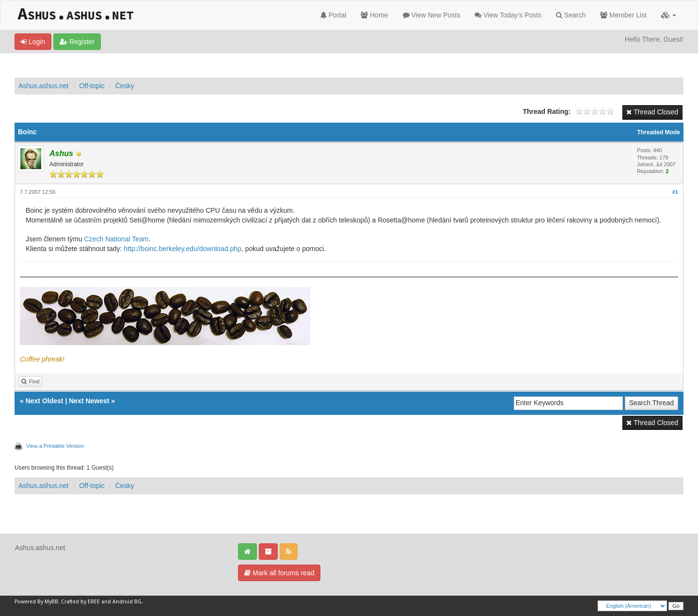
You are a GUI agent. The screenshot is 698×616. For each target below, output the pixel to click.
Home (374, 15)
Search (571, 15)
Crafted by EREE (80, 602)
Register (77, 42)
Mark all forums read (279, 573)
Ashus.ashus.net (44, 86)
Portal (333, 15)
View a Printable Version (55, 446)
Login (33, 42)
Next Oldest (45, 401)
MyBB (51, 602)
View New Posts (432, 15)
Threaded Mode (658, 132)
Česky (125, 86)
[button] (669, 15)
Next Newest (89, 401)
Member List (623, 15)
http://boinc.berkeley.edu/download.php (182, 249)
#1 (675, 192)
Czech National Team (117, 239)
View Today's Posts (508, 15)
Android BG (127, 602)
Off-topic (92, 86)
